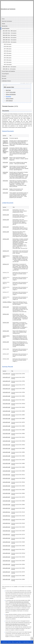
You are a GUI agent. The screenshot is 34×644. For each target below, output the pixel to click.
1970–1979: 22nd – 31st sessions (10, 42)
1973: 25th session (8, 58)
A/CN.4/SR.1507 (6, 497)
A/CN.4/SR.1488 (6, 426)
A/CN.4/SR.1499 (6, 467)
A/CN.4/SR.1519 (6, 542)
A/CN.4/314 (5, 189)
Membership (5, 26)
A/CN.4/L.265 (6, 215)
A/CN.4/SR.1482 (6, 404)
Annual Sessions (6, 29)
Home (3, 19)
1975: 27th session (8, 53)
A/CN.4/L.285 (6, 342)
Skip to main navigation (5, 0)
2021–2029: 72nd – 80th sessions (10, 31)
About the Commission (7, 21)
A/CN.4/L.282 (6, 323)
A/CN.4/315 (5, 193)
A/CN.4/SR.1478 (6, 389)
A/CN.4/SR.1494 (6, 449)
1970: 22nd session (8, 64)
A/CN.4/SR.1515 (6, 527)
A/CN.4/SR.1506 (6, 493)
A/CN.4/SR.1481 (6, 400)
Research (4, 76)
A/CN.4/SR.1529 (6, 579)
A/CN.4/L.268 (6, 232)
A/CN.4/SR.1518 (6, 538)
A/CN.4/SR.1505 (6, 490)
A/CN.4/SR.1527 (6, 572)
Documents (8, 97)
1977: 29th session (8, 49)
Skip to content (13, 0)
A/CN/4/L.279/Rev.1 (7, 302)
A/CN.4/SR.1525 (6, 564)
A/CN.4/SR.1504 (6, 486)
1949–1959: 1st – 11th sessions (9, 69)
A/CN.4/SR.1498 (6, 463)
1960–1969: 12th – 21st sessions (9, 67)
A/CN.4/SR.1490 (6, 434)
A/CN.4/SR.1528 (6, 576)
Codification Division (6, 81)
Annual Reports (5, 74)
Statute (3, 24)
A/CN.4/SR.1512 (6, 516)
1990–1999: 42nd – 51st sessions (10, 38)
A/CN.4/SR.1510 (6, 508)
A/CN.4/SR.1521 (6, 549)
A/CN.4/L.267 (6, 227)
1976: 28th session (8, 51)
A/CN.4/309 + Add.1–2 (5, 158)
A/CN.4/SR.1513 (6, 520)
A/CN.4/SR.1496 (6, 456)
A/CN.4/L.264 (6, 210)
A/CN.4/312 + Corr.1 (5, 173)
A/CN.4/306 (13, 92)
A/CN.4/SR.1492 (6, 441)
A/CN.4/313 (5, 181)
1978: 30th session (8, 47)
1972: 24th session (8, 60)
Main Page (8, 90)
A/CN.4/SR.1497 (6, 460)
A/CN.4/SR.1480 (6, 396)
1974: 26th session (8, 56)
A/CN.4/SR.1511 (6, 512)
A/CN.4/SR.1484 (6, 411)
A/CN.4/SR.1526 (6, 568)
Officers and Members (11, 94)
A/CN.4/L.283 (6, 331)
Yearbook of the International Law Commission (19, 602)
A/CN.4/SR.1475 (6, 377)
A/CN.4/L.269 (6, 239)
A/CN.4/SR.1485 (6, 415)
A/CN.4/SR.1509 (6, 505)
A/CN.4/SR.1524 (6, 561)
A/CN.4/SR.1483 (6, 407)
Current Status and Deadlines (8, 71)
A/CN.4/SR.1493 (6, 445)
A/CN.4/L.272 (6, 264)
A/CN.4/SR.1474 (6, 374)
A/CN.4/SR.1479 (6, 392)
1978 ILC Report (10, 99)
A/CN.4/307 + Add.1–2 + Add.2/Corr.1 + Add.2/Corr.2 (6, 143)
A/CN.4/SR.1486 (6, 419)
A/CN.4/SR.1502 (6, 478)
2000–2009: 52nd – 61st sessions (10, 35)
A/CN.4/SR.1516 (6, 531)
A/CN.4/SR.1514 (6, 523)
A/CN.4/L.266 (6, 220)
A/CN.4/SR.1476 (6, 381)
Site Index (4, 79)
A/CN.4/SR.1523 (6, 557)
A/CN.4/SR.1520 (6, 546)
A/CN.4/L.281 (6, 314)
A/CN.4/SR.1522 (6, 553)
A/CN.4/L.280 (6, 307)
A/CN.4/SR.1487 (6, 422)
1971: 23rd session (8, 62)
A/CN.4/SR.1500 (6, 471)
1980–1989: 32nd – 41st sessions (10, 40)
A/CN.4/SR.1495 (6, 452)
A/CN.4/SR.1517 (6, 535)
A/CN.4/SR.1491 (6, 437)
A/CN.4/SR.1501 (6, 475)
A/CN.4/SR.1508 (6, 501)
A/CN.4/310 (5, 162)
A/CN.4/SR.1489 (6, 430)
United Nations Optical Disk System (20, 605)
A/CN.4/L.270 (6, 251)
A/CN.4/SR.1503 (6, 482)
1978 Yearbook (9, 101)
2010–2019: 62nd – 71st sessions (10, 33)
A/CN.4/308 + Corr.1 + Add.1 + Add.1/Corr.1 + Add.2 (6, 150)
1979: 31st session (8, 44)
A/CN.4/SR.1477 (6, 385)
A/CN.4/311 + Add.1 (5, 167)
